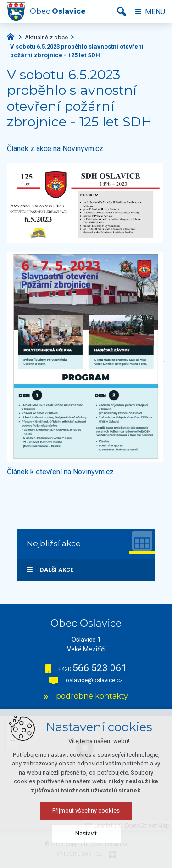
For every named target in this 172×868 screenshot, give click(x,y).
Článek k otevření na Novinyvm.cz (60, 472)
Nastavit (86, 833)
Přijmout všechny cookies (86, 811)
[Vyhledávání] (122, 11)
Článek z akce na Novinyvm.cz (55, 149)
